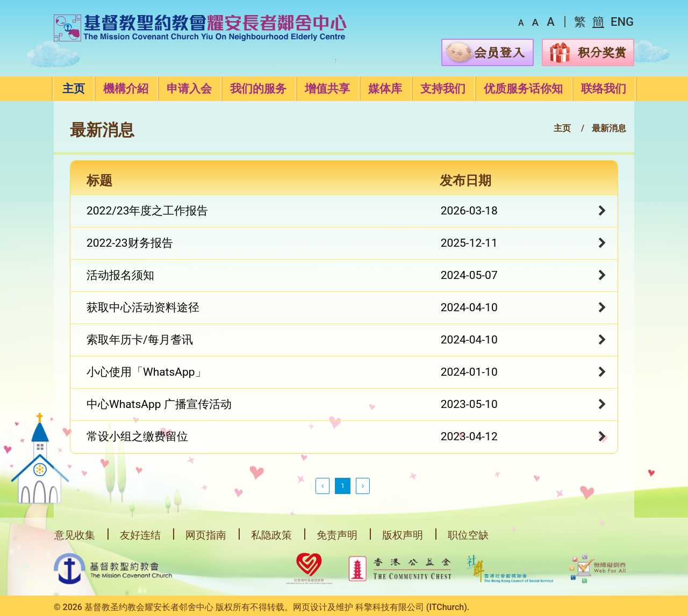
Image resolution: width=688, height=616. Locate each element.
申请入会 (189, 89)
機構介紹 (126, 89)
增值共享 (327, 89)
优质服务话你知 (523, 89)
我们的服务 (258, 89)
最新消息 (609, 128)
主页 (74, 89)
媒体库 (385, 89)
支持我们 (443, 89)
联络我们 (604, 89)
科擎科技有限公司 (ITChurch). (412, 607)
